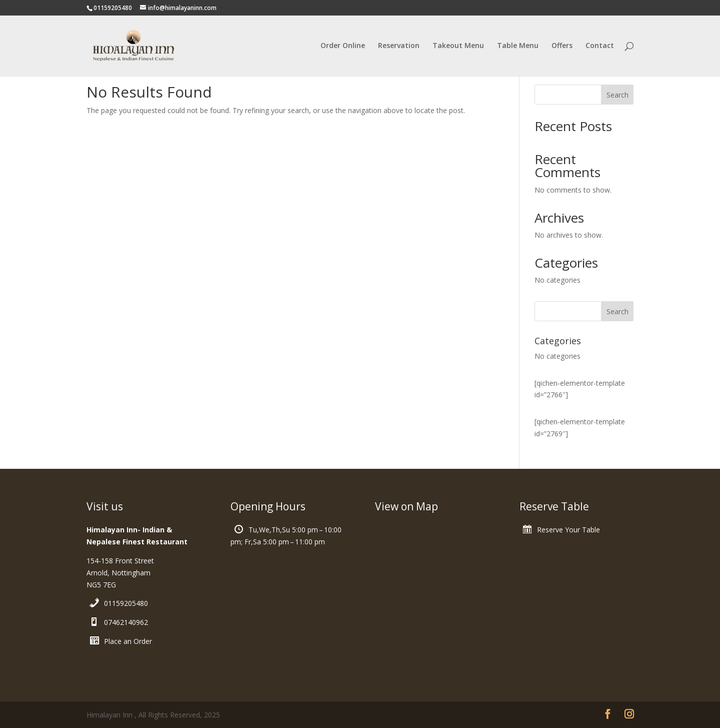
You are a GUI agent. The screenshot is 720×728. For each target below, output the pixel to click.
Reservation (399, 46)
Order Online (343, 46)
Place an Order (128, 641)
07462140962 (126, 622)
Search (617, 95)
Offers (562, 46)
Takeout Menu (458, 46)
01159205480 (126, 603)
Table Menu (518, 46)
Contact (600, 46)
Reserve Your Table (568, 530)
